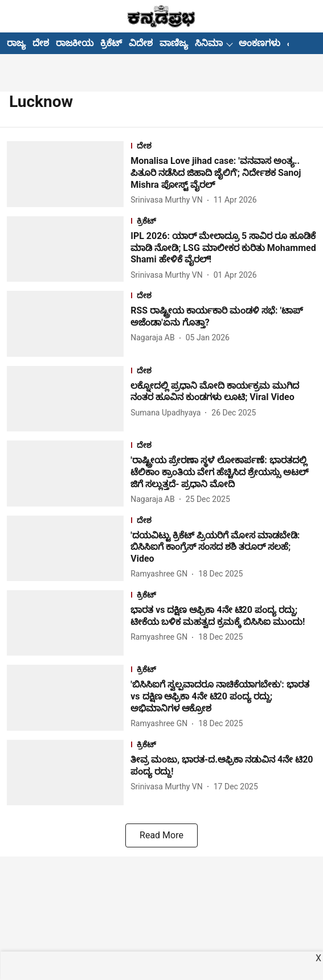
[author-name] (169, 200)
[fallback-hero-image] (69, 174)
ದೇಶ (41, 43)
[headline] (223, 173)
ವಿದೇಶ (141, 43)
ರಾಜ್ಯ (16, 43)
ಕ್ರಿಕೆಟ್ (111, 43)
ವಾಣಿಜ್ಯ (174, 43)
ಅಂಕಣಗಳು (259, 43)
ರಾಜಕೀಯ (75, 43)
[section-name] (223, 147)
